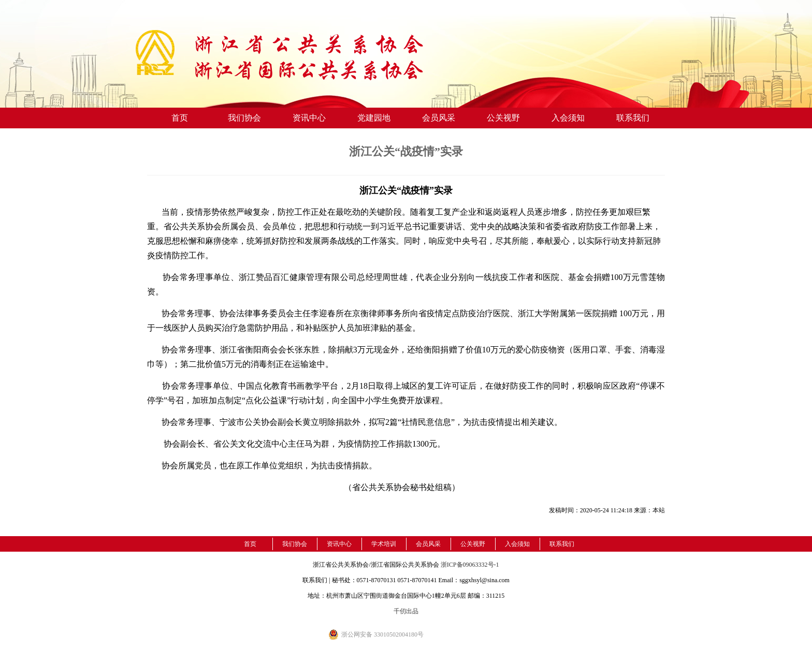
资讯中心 (309, 118)
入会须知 (568, 118)
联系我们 (633, 118)
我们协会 (244, 118)
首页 (180, 118)
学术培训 (384, 544)
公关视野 (503, 118)
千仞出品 (406, 611)
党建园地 (374, 118)
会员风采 (439, 118)
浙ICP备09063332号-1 (470, 565)
